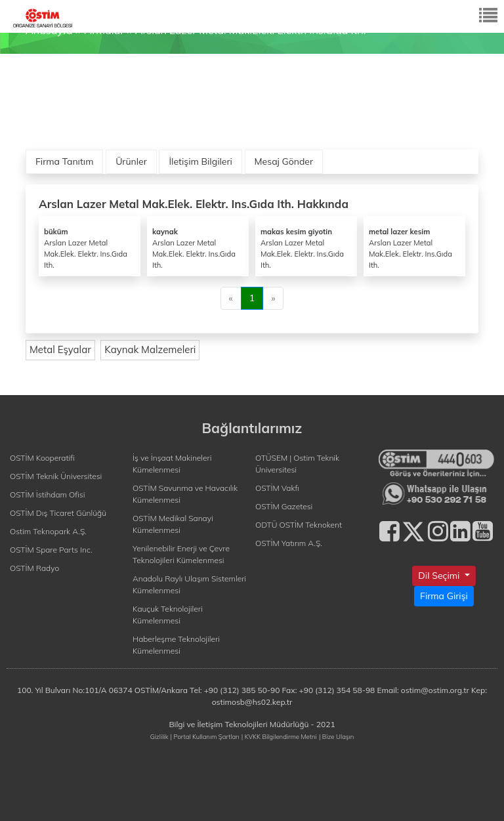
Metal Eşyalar (60, 349)
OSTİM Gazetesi (284, 506)
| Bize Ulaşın (336, 736)
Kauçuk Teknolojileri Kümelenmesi (168, 615)
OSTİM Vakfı (277, 488)
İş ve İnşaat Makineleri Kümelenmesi (172, 464)
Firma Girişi (444, 596)
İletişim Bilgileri (200, 161)
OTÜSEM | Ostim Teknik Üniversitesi (297, 464)
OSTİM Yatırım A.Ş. (289, 543)
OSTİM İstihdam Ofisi (48, 495)
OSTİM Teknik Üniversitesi (56, 476)
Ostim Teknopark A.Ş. (48, 531)
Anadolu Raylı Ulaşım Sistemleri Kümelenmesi (189, 584)
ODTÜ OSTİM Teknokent (299, 525)
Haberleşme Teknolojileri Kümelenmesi (176, 645)
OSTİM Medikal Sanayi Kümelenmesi (173, 524)
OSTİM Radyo (34, 568)
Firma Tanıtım (64, 161)
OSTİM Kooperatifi (42, 458)
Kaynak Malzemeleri (150, 349)
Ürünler (131, 161)
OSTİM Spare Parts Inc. (51, 550)
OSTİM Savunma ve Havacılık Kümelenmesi (185, 494)
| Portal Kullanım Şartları (205, 736)
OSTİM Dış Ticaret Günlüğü (58, 513)
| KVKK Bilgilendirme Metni (279, 736)
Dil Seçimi (440, 576)
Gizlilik (159, 736)
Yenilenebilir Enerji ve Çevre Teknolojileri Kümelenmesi (181, 554)
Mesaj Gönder (284, 161)
